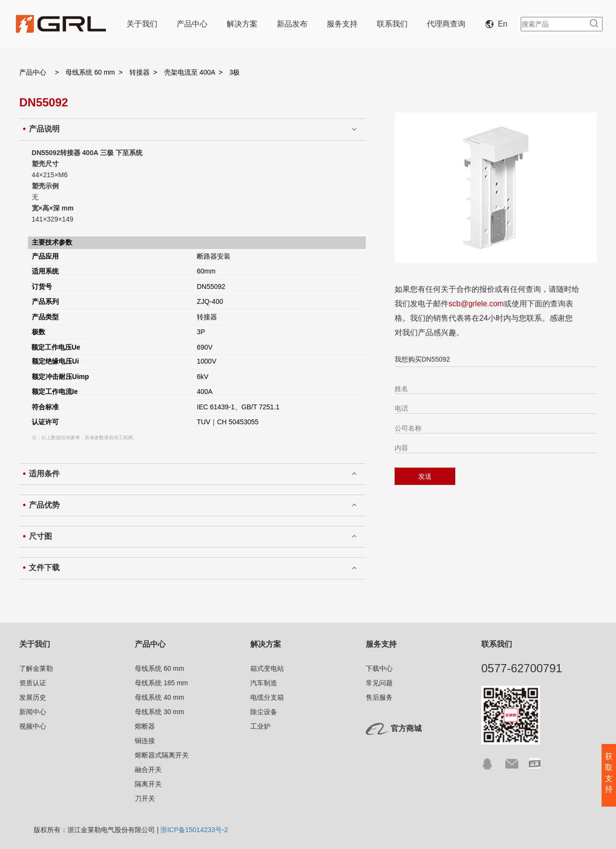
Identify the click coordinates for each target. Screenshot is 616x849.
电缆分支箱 (267, 697)
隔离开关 (148, 784)
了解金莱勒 (36, 668)
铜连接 (145, 741)
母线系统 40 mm (160, 697)
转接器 (140, 72)
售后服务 (379, 697)
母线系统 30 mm (160, 712)
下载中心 (379, 668)
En (498, 24)
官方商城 (406, 728)
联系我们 (392, 24)
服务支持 (342, 24)
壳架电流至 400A (190, 72)
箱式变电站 (267, 668)
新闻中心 (33, 712)
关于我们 (142, 24)
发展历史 (33, 697)
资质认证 (33, 683)
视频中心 (33, 726)
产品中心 (192, 24)
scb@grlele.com (476, 304)
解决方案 (242, 24)
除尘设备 (264, 712)
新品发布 (292, 24)
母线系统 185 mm (161, 683)
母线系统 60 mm (90, 72)
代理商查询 (446, 24)
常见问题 (379, 683)
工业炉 (260, 726)
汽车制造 (264, 683)
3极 (235, 72)
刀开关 (145, 798)
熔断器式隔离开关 (162, 755)
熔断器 (145, 726)
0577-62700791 (522, 668)
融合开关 (148, 770)
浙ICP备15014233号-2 (194, 830)
